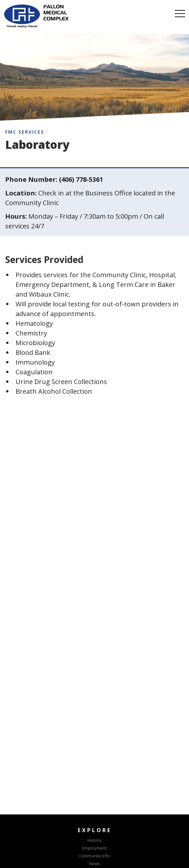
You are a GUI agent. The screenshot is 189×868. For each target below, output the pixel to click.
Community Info (94, 856)
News (95, 863)
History (94, 840)
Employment (94, 848)
